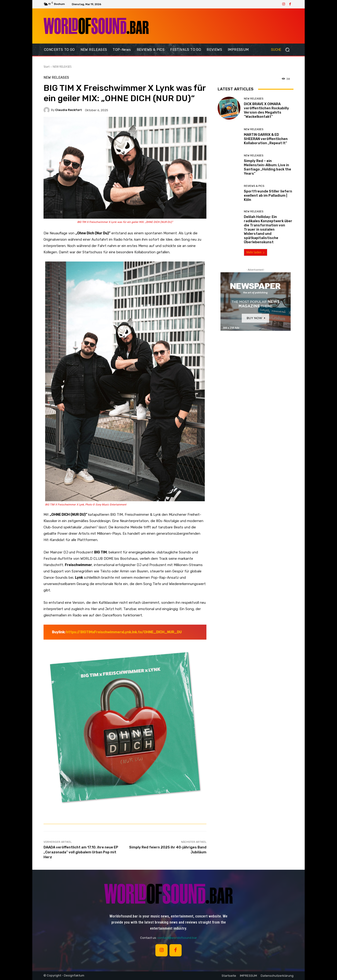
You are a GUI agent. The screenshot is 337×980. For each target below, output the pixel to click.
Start (47, 67)
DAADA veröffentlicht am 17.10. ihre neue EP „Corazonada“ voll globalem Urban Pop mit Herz (81, 852)
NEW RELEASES (62, 67)
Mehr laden (256, 252)
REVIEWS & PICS (254, 186)
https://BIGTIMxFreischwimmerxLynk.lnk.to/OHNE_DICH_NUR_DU (124, 632)
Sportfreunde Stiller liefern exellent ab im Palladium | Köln (268, 195)
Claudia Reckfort (69, 110)
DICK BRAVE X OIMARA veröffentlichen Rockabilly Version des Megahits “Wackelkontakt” (266, 110)
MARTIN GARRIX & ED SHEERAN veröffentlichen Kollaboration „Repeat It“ (266, 139)
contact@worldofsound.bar (177, 938)
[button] (282, 50)
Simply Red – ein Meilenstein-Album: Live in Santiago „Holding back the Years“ (267, 167)
